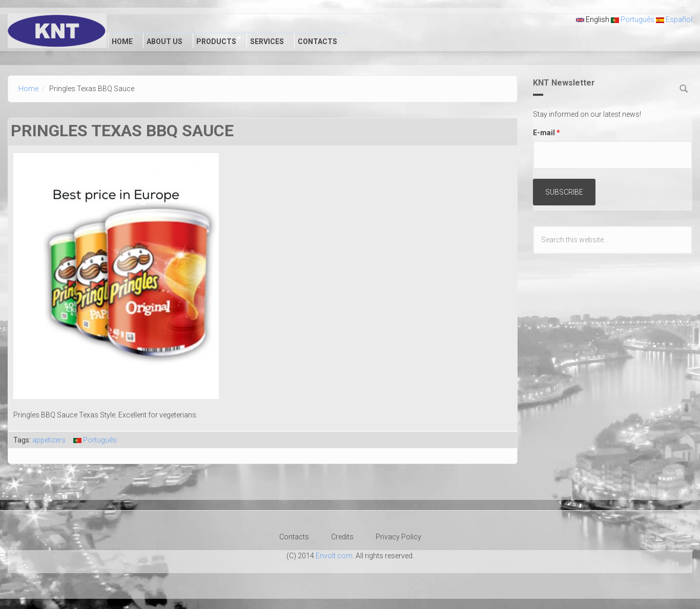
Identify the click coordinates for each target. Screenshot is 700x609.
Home (122, 41)
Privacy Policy (398, 537)
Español (674, 19)
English (593, 19)
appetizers (49, 440)
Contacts (317, 41)
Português (633, 19)
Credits (342, 537)
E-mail (547, 133)
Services (267, 41)
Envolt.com (334, 556)
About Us (164, 41)
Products (217, 40)
